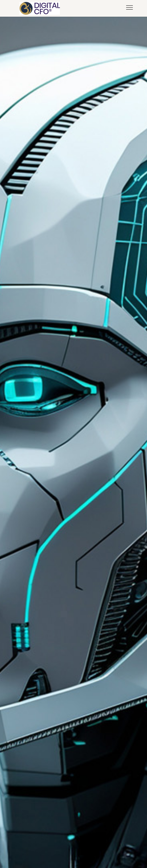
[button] (129, 8)
